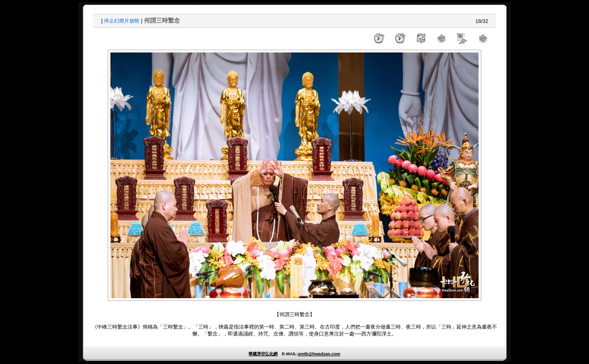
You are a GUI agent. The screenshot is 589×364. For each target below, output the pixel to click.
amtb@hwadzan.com (319, 354)
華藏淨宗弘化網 (263, 354)
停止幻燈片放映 (122, 21)
